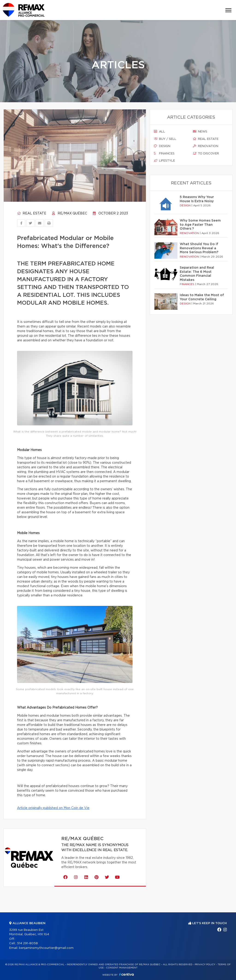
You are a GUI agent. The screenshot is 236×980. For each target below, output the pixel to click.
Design (162, 146)
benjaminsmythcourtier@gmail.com (46, 948)
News (200, 132)
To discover (206, 153)
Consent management (122, 968)
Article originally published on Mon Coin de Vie (53, 808)
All (159, 132)
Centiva (127, 974)
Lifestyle (164, 161)
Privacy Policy (205, 965)
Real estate (32, 213)
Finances (164, 153)
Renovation (206, 146)
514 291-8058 (27, 943)
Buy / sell (165, 139)
